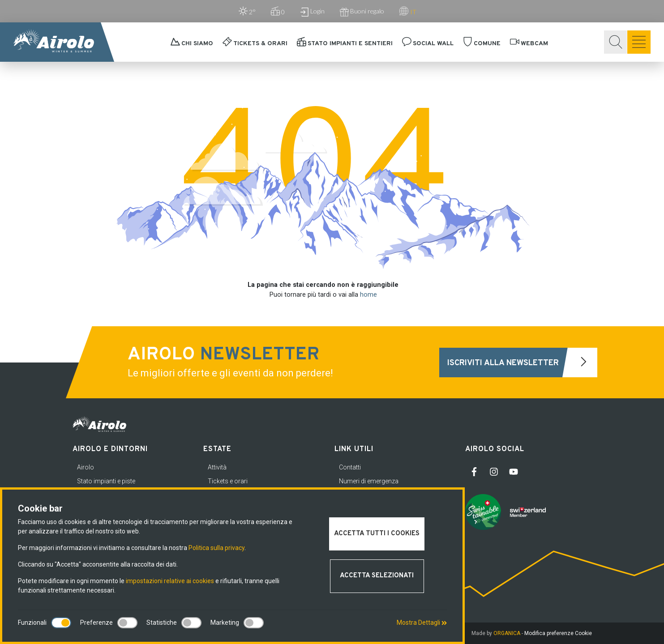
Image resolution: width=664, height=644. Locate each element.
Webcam (529, 44)
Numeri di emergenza (369, 481)
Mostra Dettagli (422, 623)
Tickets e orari (228, 481)
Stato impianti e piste (106, 481)
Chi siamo (192, 44)
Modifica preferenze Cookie (558, 633)
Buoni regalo (362, 12)
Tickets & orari (255, 44)
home (368, 295)
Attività (217, 467)
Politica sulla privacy (216, 548)
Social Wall (428, 44)
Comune (482, 44)
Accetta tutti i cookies (377, 534)
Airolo (86, 467)
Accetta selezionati (377, 576)
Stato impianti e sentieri (345, 44)
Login (312, 12)
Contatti (350, 467)
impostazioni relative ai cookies (170, 581)
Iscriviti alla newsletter (522, 363)
